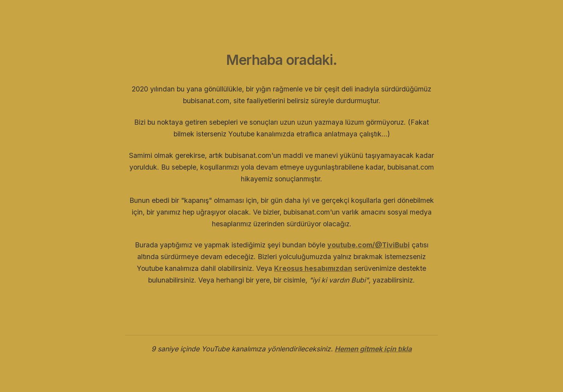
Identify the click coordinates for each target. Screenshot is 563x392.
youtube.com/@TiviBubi (368, 245)
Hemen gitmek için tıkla (373, 349)
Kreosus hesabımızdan (313, 268)
